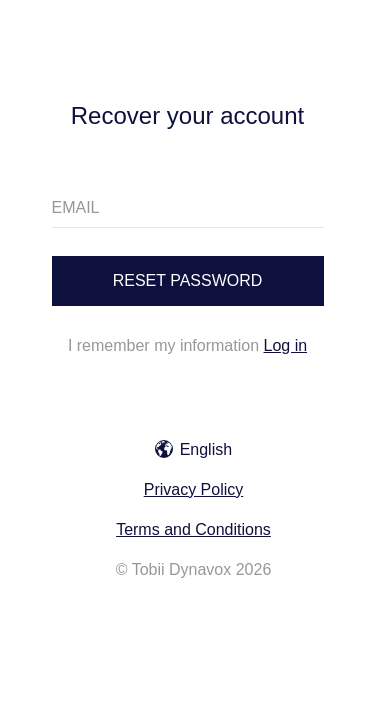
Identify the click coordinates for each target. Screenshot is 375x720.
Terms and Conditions (193, 529)
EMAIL (76, 207)
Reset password (188, 280)
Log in (286, 345)
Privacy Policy (194, 489)
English (193, 449)
